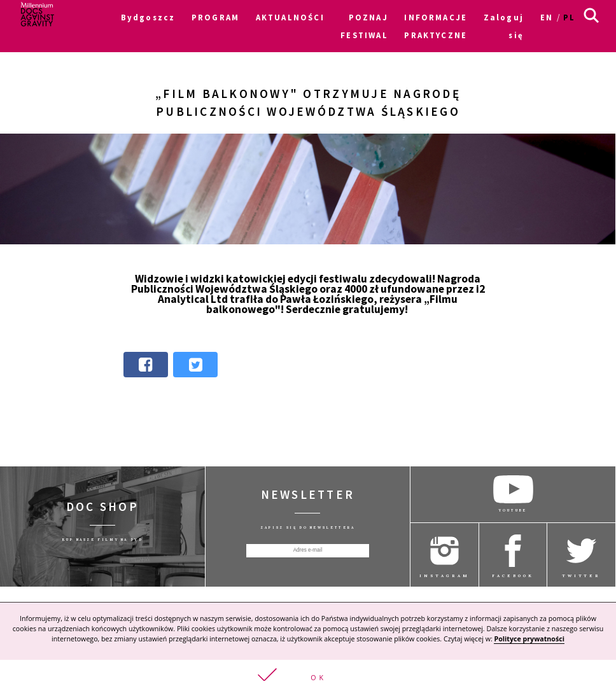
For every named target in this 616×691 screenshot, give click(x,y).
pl (569, 17)
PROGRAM (215, 17)
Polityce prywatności (529, 640)
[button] (308, 676)
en (547, 17)
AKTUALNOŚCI (290, 17)
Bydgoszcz (148, 17)
